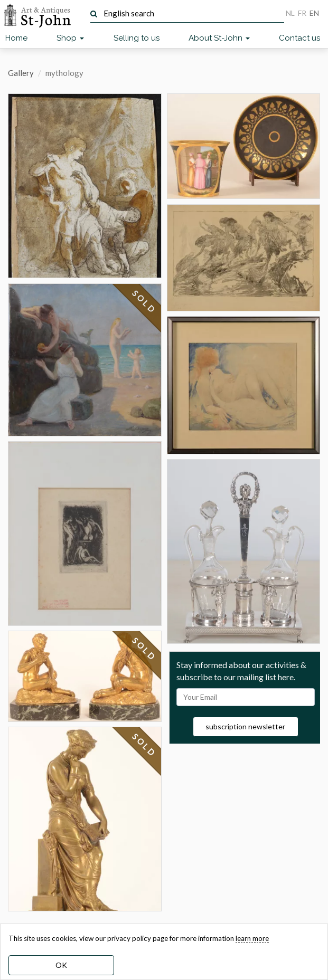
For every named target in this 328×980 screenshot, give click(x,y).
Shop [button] (70, 38)
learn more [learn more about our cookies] (252, 938)
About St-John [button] (219, 38)
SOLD (144, 302)
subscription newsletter (245, 726)
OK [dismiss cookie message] (61, 965)
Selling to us (137, 38)
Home (16, 38)
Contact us (299, 38)
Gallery (21, 73)
